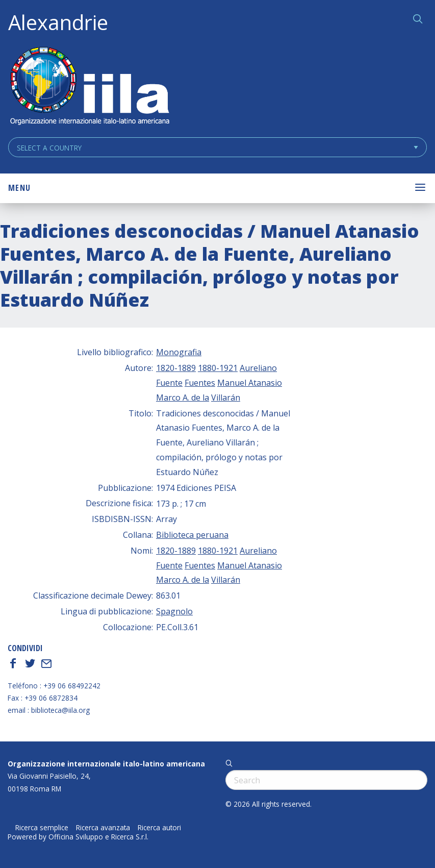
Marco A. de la (183, 398)
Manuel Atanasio (250, 383)
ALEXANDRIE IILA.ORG (89, 87)
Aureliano (258, 368)
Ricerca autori (159, 828)
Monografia (179, 352)
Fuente (169, 383)
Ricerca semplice (42, 828)
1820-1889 (176, 368)
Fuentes (200, 383)
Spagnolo (174, 611)
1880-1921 (218, 368)
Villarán (226, 398)
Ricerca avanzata (103, 828)
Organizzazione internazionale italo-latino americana (106, 764)
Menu (19, 188)
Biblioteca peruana (192, 535)
